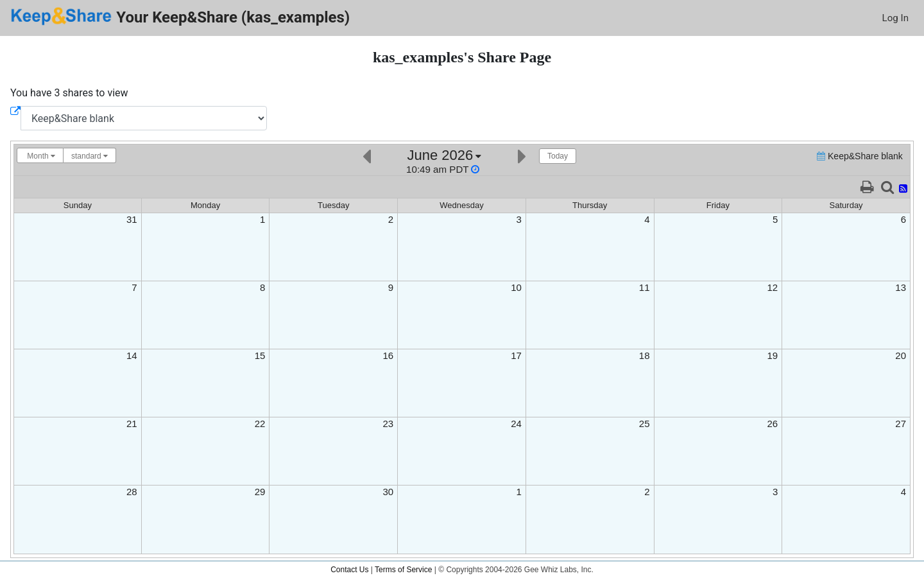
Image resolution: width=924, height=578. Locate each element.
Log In (895, 18)
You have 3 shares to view (69, 93)
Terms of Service (403, 570)
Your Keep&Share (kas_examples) (180, 16)
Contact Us (349, 570)
